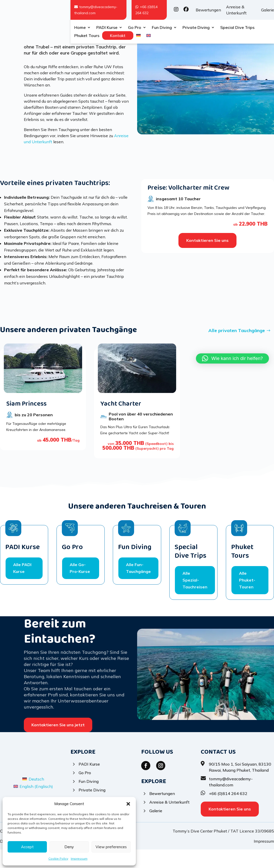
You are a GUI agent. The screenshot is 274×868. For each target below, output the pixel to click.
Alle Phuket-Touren (247, 599)
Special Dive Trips (237, 28)
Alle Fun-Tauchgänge (138, 586)
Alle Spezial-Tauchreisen (195, 599)
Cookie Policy (58, 858)
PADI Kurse (107, 28)
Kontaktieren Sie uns (207, 259)
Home (80, 28)
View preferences (111, 847)
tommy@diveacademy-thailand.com (96, 10)
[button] (128, 804)
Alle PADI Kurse (22, 586)
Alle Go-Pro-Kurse (80, 586)
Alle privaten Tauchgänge (237, 349)
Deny (69, 847)
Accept (27, 847)
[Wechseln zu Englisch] (149, 37)
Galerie (268, 10)
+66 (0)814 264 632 (147, 10)
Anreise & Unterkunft (236, 10)
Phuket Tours (87, 36)
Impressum (79, 858)
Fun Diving (162, 28)
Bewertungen (208, 10)
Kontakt (118, 35)
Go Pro (135, 28)
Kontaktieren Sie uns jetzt (58, 743)
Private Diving (196, 28)
